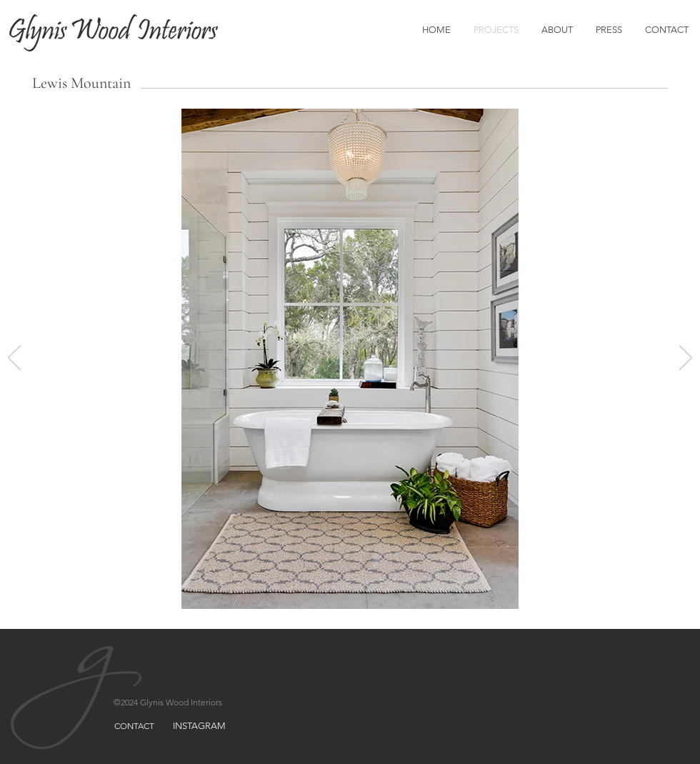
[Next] (686, 359)
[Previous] (14, 359)
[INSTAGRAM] (199, 726)
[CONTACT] (134, 726)
